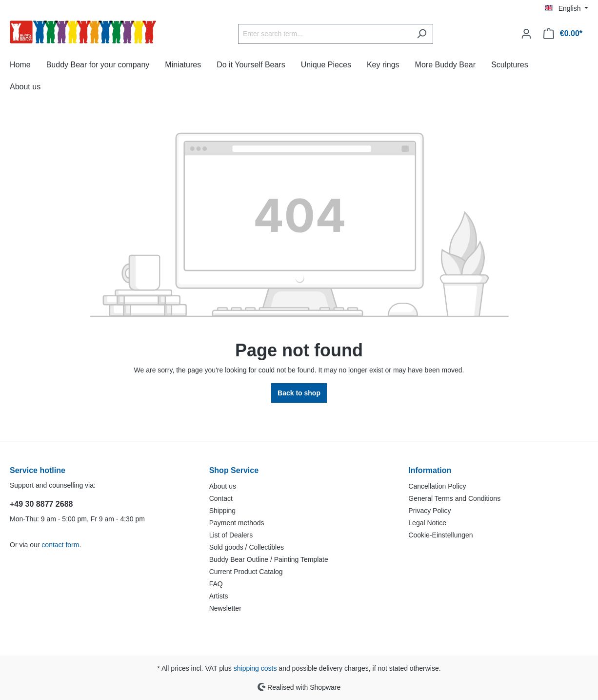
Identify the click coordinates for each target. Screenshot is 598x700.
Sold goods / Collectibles (247, 547)
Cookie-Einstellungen (440, 535)
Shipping (223, 511)
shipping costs (255, 668)
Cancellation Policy (437, 486)
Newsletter (225, 608)
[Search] (422, 34)
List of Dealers (231, 535)
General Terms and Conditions (454, 498)
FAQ (216, 584)
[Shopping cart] (563, 34)
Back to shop (299, 393)
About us (223, 486)
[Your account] (526, 34)
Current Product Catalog (246, 572)
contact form (60, 545)
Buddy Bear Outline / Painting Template (269, 559)
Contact (221, 498)
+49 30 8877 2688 (41, 504)
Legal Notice (427, 523)
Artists (219, 596)
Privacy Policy (429, 511)
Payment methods (237, 523)
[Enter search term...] (324, 34)
